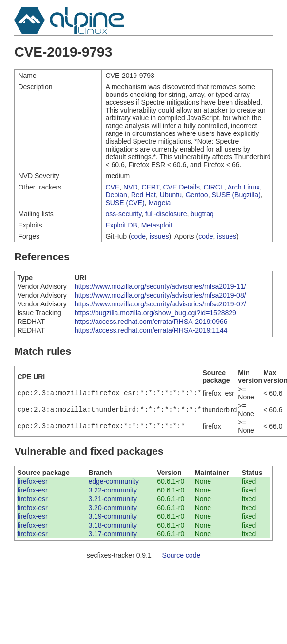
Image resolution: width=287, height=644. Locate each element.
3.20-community (113, 508)
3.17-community (113, 534)
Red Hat (143, 195)
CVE (112, 187)
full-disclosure (166, 214)
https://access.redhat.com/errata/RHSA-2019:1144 (151, 330)
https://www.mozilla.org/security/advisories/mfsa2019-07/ (160, 304)
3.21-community (113, 499)
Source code (182, 555)
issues (159, 236)
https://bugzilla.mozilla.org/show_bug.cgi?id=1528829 (155, 313)
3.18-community (113, 525)
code (138, 236)
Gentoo (197, 195)
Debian (116, 195)
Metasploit (157, 225)
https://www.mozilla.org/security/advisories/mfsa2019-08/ (160, 295)
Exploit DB (121, 225)
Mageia (159, 203)
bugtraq (202, 214)
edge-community (114, 481)
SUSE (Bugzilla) (236, 195)
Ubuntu (171, 195)
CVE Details (182, 187)
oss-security (123, 214)
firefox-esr (32, 481)
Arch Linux (244, 187)
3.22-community (113, 490)
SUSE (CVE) (125, 203)
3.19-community (113, 516)
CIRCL (214, 187)
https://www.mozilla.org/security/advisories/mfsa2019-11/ (160, 286)
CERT (150, 187)
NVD (131, 187)
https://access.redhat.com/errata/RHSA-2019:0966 (151, 322)
